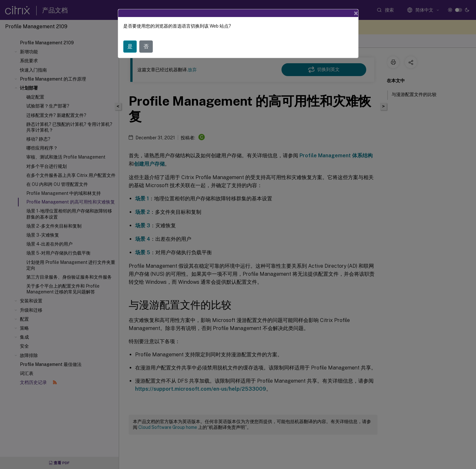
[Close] (356, 13)
